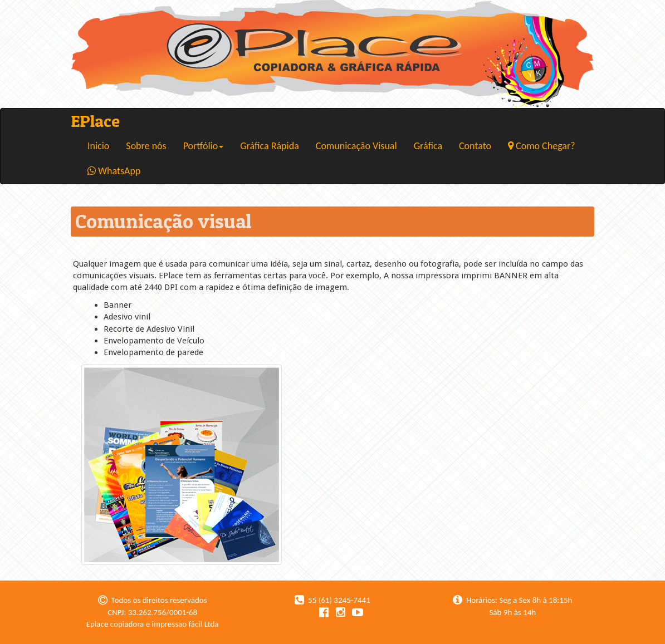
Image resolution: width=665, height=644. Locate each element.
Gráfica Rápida (270, 146)
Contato (475, 146)
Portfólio (204, 146)
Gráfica (428, 146)
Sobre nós (146, 146)
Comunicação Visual (356, 146)
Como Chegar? (542, 146)
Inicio (98, 146)
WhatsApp (114, 171)
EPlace (95, 121)
